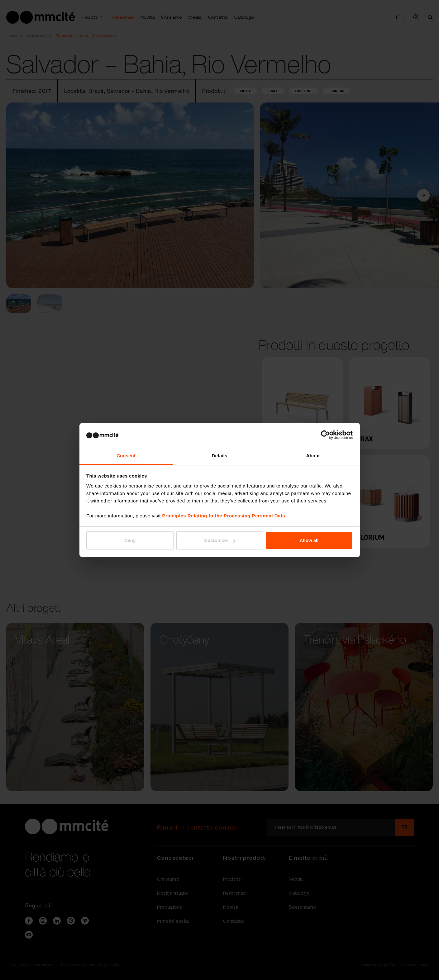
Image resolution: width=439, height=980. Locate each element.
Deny (130, 540)
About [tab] (313, 456)
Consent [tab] (126, 456)
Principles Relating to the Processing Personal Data (224, 516)
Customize (220, 540)
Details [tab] (220, 456)
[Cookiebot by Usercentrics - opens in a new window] (325, 435)
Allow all (309, 540)
